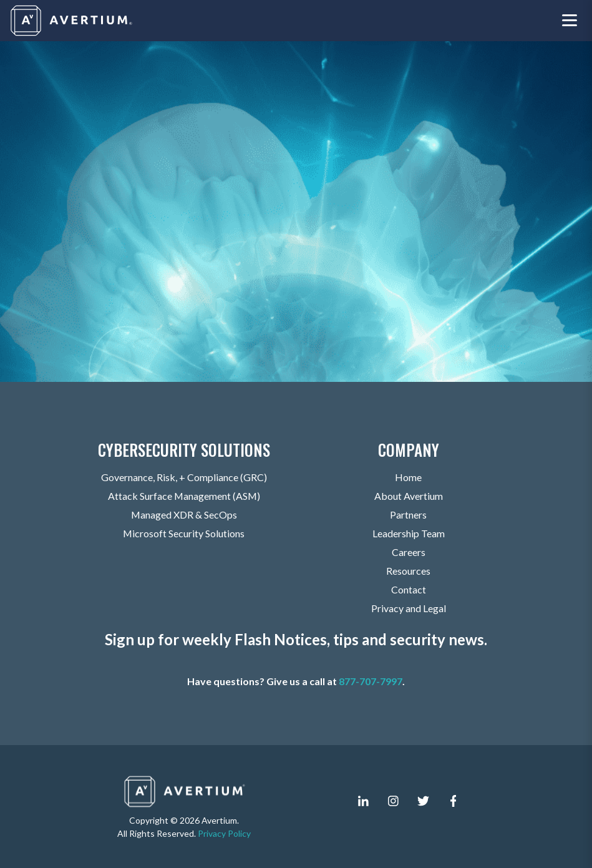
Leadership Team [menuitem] (409, 533)
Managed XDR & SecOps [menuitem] (184, 514)
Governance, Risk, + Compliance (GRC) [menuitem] (184, 477)
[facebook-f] (454, 801)
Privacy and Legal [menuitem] (409, 608)
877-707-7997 (371, 681)
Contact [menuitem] (409, 589)
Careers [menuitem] (409, 552)
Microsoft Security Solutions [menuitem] (184, 533)
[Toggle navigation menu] (570, 21)
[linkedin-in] (364, 801)
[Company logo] (72, 21)
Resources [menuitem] (408, 571)
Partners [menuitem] (408, 514)
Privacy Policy (224, 833)
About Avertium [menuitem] (409, 496)
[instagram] (394, 801)
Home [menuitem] (408, 477)
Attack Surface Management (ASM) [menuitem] (184, 496)
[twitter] (424, 801)
